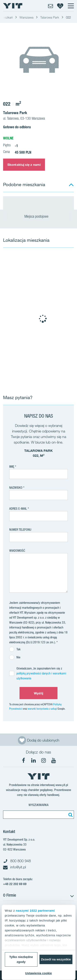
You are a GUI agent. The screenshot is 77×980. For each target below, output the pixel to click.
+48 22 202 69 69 (15, 884)
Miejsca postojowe (38, 217)
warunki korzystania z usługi (42, 709)
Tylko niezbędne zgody (21, 959)
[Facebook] (23, 760)
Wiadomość (17, 551)
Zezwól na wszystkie (56, 959)
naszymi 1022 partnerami (35, 911)
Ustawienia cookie (38, 973)
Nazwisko (16, 488)
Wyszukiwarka (38, 805)
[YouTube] (54, 760)
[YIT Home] (13, 6)
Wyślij (38, 693)
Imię (12, 467)
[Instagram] (44, 760)
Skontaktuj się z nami (24, 165)
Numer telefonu (20, 530)
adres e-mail (18, 509)
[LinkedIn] (33, 760)
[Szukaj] (70, 815)
